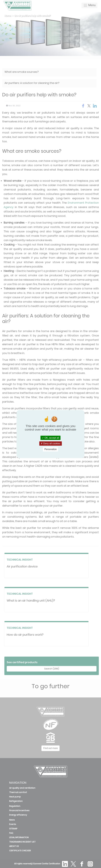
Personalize (50, 449)
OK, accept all (50, 438)
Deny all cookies (50, 444)
